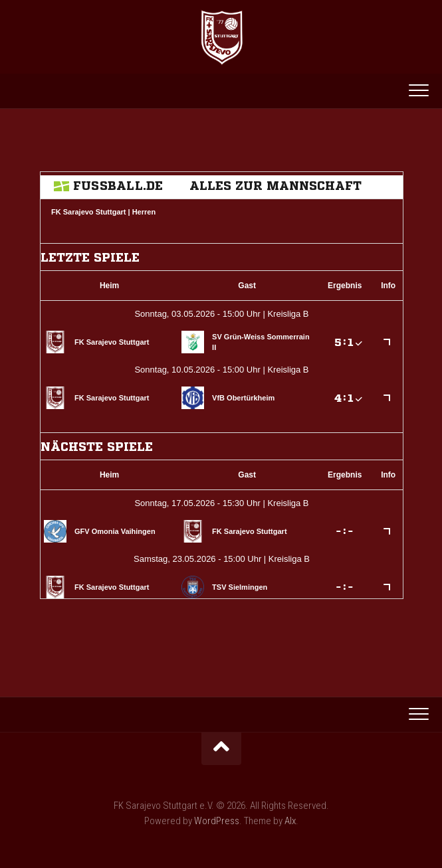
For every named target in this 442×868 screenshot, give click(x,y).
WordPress (217, 821)
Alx (290, 821)
